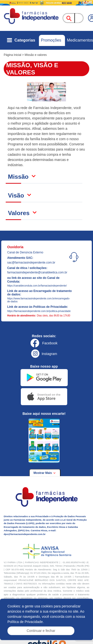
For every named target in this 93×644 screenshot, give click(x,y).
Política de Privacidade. (26, 622)
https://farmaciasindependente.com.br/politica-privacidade (39, 311)
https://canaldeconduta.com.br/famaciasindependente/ (37, 286)
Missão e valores (36, 55)
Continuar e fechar (41, 631)
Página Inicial (13, 55)
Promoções (51, 40)
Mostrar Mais (45, 473)
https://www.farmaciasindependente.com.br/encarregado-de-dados (39, 300)
